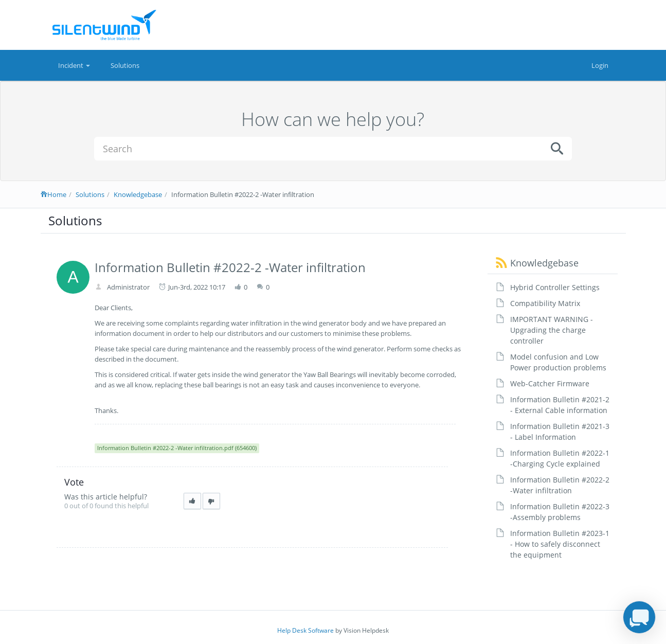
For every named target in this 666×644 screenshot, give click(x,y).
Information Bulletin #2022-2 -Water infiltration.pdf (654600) (177, 448)
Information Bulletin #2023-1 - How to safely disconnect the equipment (560, 544)
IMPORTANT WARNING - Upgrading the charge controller (552, 330)
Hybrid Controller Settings (555, 287)
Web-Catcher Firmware (550, 383)
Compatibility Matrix (545, 303)
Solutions (125, 65)
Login (600, 65)
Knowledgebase (138, 194)
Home (53, 194)
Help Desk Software (305, 630)
